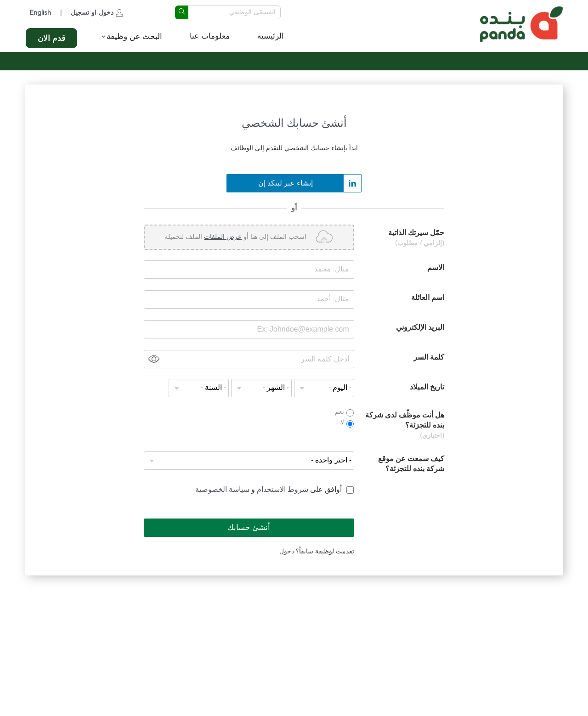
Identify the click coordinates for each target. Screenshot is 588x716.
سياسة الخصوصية (222, 490)
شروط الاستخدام (282, 490)
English (40, 13)
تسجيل (80, 13)
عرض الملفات (223, 237)
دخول (106, 13)
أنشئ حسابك (249, 528)
